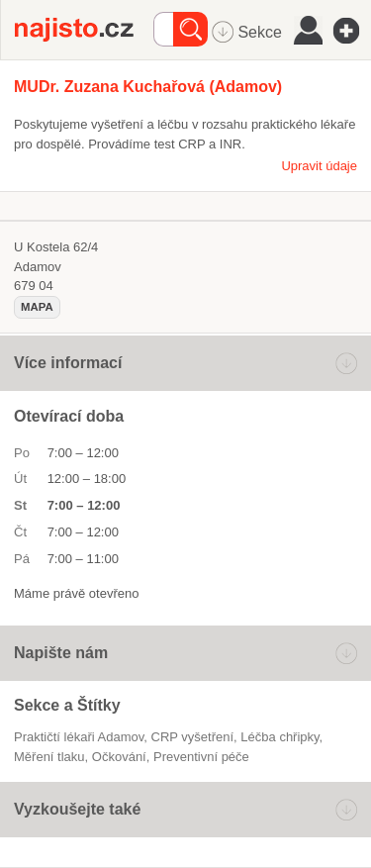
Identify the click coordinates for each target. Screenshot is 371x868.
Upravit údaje (319, 166)
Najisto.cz (84, 30)
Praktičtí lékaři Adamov (79, 737)
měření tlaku (49, 757)
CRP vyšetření (193, 737)
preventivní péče (201, 757)
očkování (119, 757)
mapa (37, 307)
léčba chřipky (279, 737)
